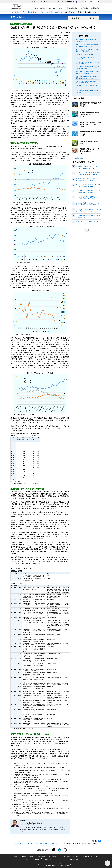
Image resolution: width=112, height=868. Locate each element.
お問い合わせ (48, 2)
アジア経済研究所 (69, 2)
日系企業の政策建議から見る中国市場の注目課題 (87, 91)
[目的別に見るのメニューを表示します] (85, 8)
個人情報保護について (55, 857)
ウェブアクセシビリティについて (71, 857)
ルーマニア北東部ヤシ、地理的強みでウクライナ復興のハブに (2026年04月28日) (88, 198)
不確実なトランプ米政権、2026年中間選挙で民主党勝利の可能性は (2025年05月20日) (88, 173)
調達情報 (24, 857)
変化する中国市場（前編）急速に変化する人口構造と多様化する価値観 (87, 45)
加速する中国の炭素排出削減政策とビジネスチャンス (87, 58)
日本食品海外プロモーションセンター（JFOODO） (56, 859)
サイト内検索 (84, 0)
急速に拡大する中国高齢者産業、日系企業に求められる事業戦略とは (87, 72)
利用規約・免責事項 (41, 857)
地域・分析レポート (33, 12)
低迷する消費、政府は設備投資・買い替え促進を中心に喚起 (87, 41)
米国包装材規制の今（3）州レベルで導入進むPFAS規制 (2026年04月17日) (88, 216)
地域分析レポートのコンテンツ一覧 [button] (83, 18)
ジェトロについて (38, 2)
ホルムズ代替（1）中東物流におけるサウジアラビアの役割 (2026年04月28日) (88, 192)
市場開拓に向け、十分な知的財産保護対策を (87, 87)
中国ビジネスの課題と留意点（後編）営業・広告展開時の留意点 (87, 82)
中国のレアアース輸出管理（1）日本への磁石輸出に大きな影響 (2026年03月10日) (88, 186)
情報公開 (31, 857)
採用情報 (16, 857)
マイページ (80, 2)
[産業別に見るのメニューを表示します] (96, 8)
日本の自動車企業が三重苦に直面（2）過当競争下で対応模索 (87, 68)
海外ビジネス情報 (20, 12)
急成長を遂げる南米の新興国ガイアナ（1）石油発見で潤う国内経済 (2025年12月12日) (88, 167)
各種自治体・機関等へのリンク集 (78, 859)
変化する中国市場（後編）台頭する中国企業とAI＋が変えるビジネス (87, 50)
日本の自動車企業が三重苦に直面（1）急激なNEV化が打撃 (87, 63)
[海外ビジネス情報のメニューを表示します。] (40, 8)
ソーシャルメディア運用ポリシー (90, 857)
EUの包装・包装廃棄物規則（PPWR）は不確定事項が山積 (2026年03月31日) (88, 179)
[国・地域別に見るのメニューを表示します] (73, 8)
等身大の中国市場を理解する (54, 12)
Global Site (57, 2)
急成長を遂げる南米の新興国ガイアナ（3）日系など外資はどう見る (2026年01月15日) (88, 204)
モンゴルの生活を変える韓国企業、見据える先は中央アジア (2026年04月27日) (89, 210)
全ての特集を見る (78, 158)
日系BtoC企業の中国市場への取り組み (87, 54)
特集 (42, 12)
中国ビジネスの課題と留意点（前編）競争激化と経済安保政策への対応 (87, 77)
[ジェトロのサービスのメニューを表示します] (55, 8)
